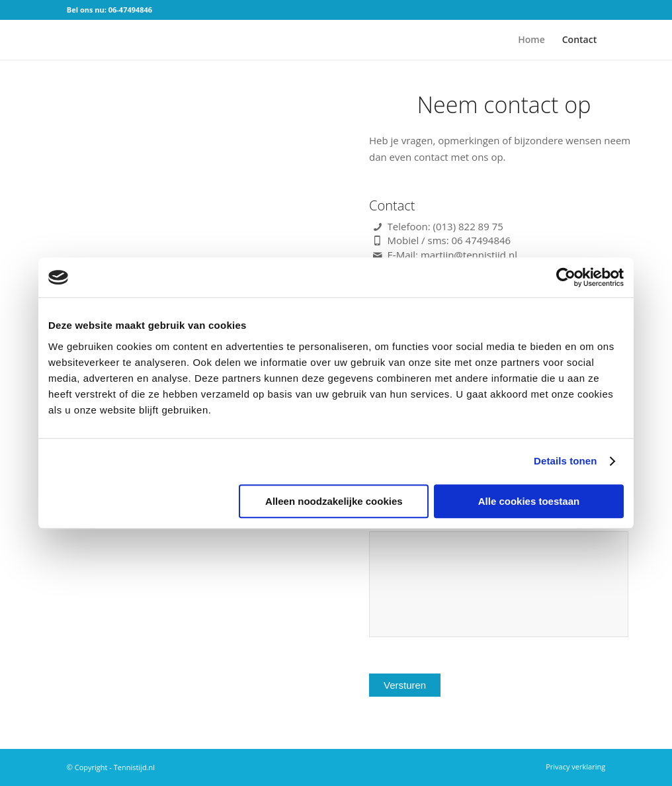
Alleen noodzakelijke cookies (334, 501)
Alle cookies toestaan (529, 501)
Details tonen (565, 461)
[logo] (87, 40)
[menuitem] (531, 40)
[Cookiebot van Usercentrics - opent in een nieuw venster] (566, 277)
